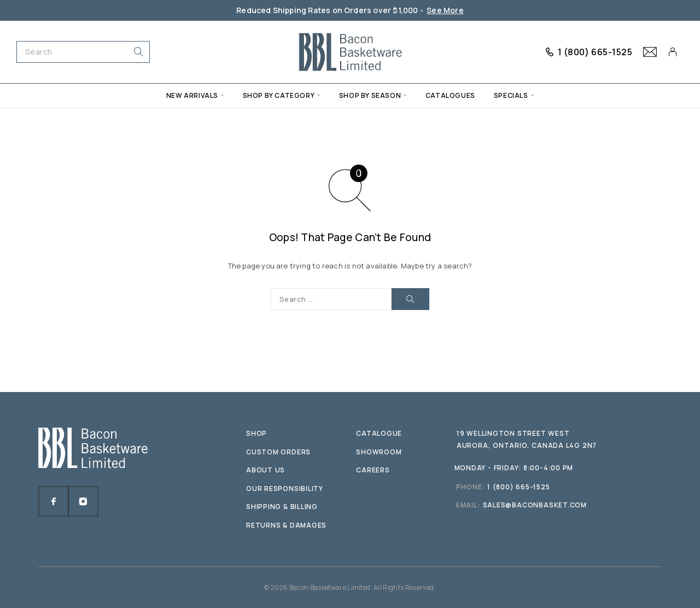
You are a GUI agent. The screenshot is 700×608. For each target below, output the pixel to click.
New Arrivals (192, 95)
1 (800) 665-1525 (595, 52)
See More (445, 10)
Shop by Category (279, 95)
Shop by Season (370, 95)
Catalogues (450, 95)
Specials (511, 95)
